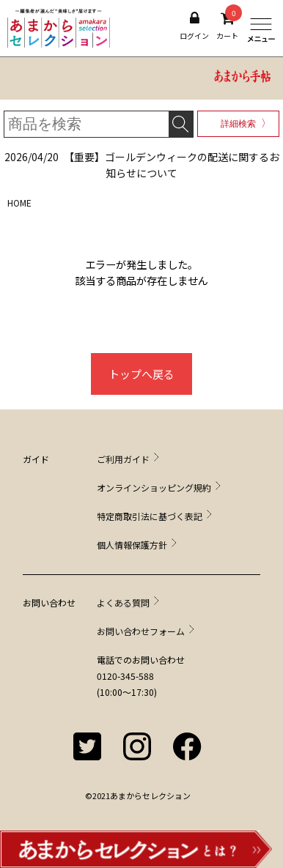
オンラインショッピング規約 (154, 487)
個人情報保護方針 (132, 545)
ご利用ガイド (123, 459)
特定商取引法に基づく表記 (150, 516)
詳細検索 (238, 124)
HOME (19, 203)
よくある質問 (123, 602)
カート (227, 26)
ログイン (194, 26)
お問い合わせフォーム (141, 631)
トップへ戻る (141, 374)
